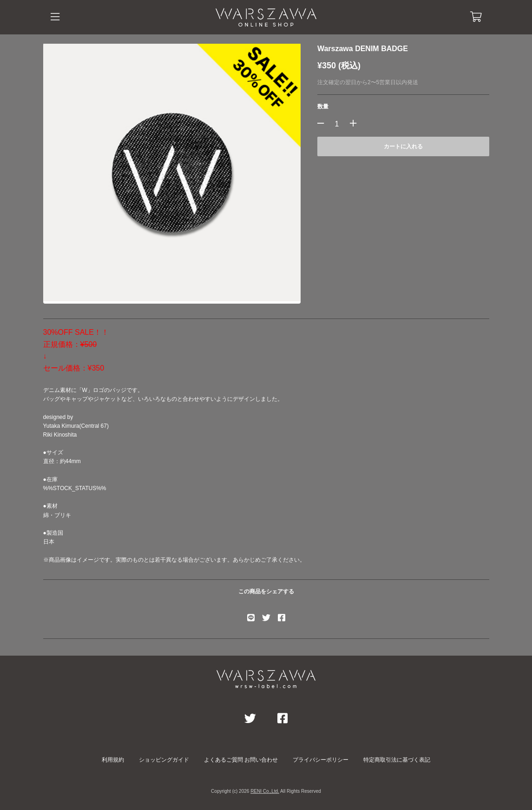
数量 (323, 106)
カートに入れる (403, 146)
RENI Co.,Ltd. (265, 791)
